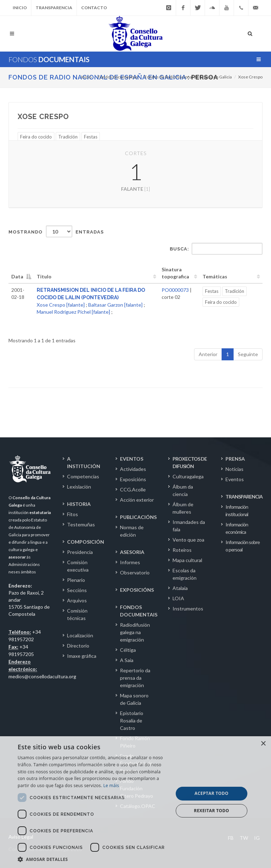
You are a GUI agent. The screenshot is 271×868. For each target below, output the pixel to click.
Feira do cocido (36, 137)
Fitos (73, 514)
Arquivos (77, 600)
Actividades (133, 469)
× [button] (263, 744)
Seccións (77, 590)
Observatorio (135, 572)
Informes (130, 562)
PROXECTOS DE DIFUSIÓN (190, 462)
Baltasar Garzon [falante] (115, 305)
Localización (80, 635)
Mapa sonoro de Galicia (134, 699)
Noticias (234, 469)
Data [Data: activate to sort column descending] (17, 276)
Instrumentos (188, 609)
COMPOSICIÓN (86, 542)
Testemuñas (81, 524)
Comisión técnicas (77, 614)
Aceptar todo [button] (211, 793)
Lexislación (79, 487)
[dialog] (135, 802)
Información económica (237, 528)
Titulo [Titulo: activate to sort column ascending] (44, 276)
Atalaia (180, 588)
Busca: (216, 249)
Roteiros (182, 550)
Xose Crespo (250, 77)
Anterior (208, 354)
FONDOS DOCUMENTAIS (139, 611)
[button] (93, 859)
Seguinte (248, 354)
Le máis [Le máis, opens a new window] (111, 786)
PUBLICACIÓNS (138, 517)
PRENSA (235, 459)
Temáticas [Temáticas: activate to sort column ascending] (215, 276)
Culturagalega (188, 476)
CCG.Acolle (133, 489)
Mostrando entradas (56, 231)
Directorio (78, 646)
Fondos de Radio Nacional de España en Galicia (188, 77)
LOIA (178, 598)
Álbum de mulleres (183, 508)
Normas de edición (132, 531)
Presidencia (80, 552)
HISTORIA (79, 504)
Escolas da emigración (185, 574)
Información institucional (237, 510)
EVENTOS (132, 459)
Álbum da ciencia (183, 490)
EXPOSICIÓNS (137, 590)
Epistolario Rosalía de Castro (132, 721)
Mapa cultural (187, 560)
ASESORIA (132, 552)
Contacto (94, 8)
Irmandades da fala (189, 526)
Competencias (83, 476)
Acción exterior (137, 500)
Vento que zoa (188, 540)
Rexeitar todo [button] (212, 811)
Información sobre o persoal (243, 546)
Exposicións (133, 479)
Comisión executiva (78, 566)
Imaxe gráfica (82, 656)
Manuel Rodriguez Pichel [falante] (73, 312)
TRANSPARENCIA (244, 497)
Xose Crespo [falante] (61, 305)
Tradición (68, 137)
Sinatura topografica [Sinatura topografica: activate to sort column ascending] (175, 273)
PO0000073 (175, 290)
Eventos (235, 479)
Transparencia (54, 8)
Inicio (20, 8)
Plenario (76, 580)
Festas (91, 137)
